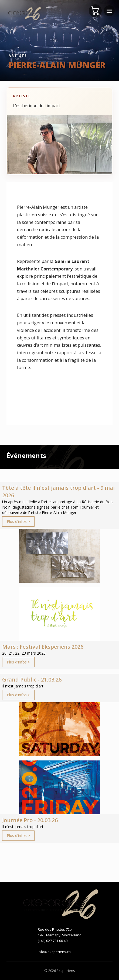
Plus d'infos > (18, 521)
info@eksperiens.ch (54, 952)
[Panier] (95, 11)
